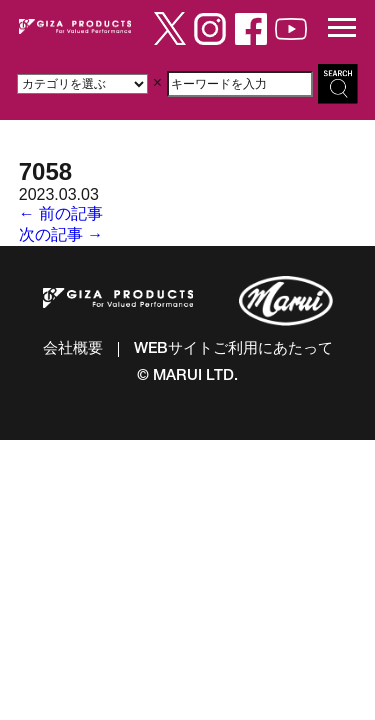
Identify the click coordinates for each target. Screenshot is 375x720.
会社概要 (73, 349)
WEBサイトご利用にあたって (233, 349)
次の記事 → (61, 234)
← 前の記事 (61, 213)
